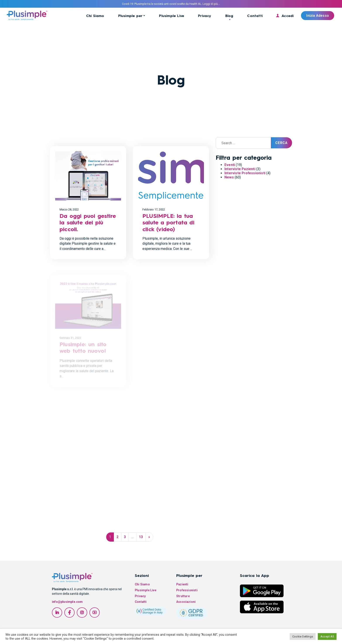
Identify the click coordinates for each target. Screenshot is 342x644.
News (229, 177)
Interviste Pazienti (240, 169)
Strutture (183, 596)
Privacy (205, 16)
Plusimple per (130, 16)
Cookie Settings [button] (303, 636)
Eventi (230, 165)
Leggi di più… (211, 4)
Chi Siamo (95, 16)
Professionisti (187, 590)
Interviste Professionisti (245, 173)
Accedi (288, 16)
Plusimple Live (172, 16)
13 (141, 537)
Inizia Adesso (318, 16)
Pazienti (182, 584)
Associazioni (186, 602)
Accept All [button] (327, 636)
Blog (229, 16)
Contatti (255, 16)
